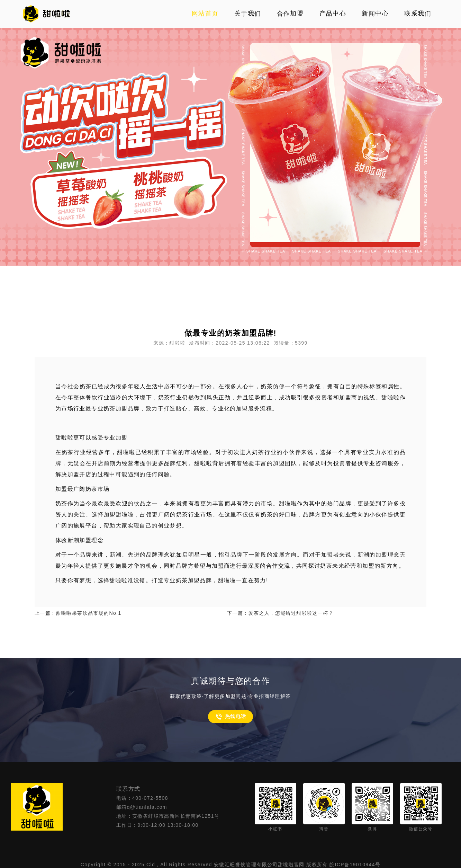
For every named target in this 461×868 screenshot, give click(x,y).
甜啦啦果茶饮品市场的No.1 (89, 613)
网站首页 (205, 14)
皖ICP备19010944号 (355, 865)
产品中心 (333, 14)
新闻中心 (375, 14)
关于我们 (248, 14)
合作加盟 (290, 14)
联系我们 (418, 14)
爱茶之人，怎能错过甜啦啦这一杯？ (291, 613)
